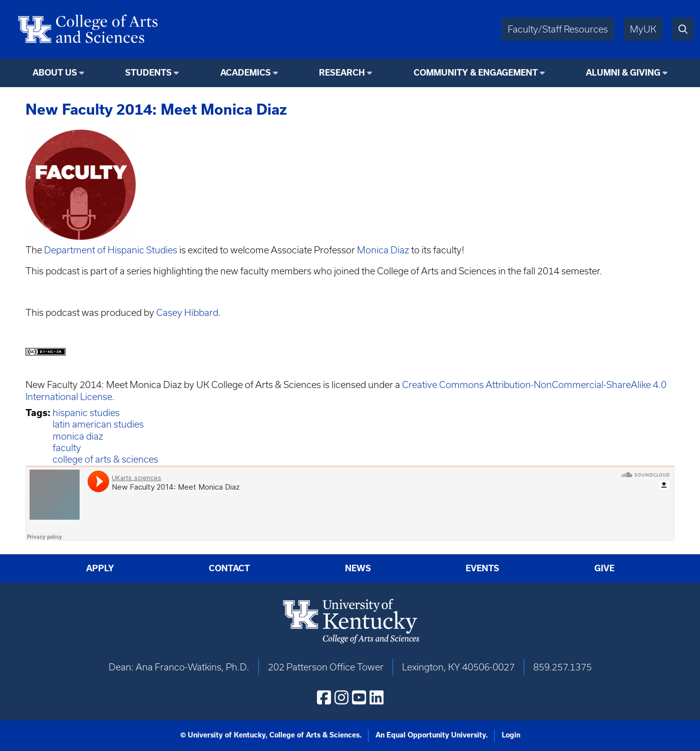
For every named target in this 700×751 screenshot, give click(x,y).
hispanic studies (86, 413)
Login (511, 735)
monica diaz (78, 436)
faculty (67, 448)
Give (604, 568)
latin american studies (98, 424)
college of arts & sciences (105, 459)
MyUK (643, 29)
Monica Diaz (383, 250)
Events (482, 568)
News (358, 568)
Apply (100, 568)
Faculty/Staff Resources (558, 29)
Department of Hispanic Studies (111, 250)
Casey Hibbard (187, 313)
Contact (229, 568)
